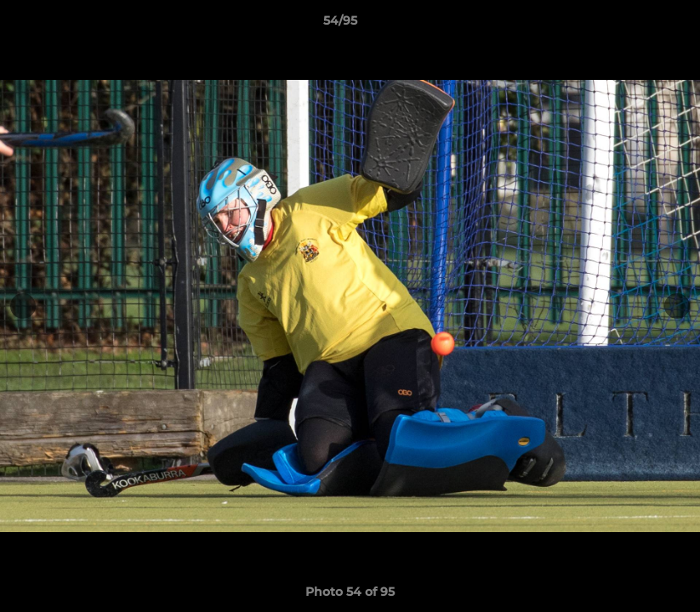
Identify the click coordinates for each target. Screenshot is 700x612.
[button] (629, 25)
